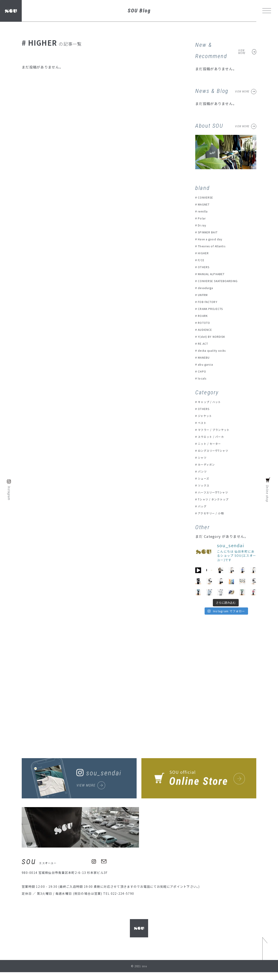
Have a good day (212, 239)
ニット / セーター (211, 443)
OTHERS (205, 267)
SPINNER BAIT (210, 232)
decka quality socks (215, 350)
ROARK (204, 316)
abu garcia (207, 364)
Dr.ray (203, 225)
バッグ (203, 506)
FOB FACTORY (210, 302)
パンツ (203, 471)
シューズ (205, 478)
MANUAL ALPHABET (215, 274)
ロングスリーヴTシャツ (216, 450)
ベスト (203, 423)
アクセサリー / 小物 (213, 513)
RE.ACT (204, 343)
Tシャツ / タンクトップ (216, 499)
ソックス (205, 485)
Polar (203, 218)
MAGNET (205, 204)
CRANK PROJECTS (213, 309)
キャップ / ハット (211, 402)
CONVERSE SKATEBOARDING (222, 281)
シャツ (203, 457)
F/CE (202, 260)
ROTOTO (205, 323)
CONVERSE (207, 197)
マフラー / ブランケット (216, 430)
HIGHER (205, 253)
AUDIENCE (207, 329)
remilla (204, 211)
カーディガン (208, 464)
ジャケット (206, 416)
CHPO (203, 371)
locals (203, 378)
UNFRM (204, 295)
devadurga (207, 288)
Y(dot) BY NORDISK (214, 336)
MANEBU (205, 357)
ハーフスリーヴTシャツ (216, 492)
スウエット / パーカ (213, 436)
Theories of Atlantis (215, 246)
